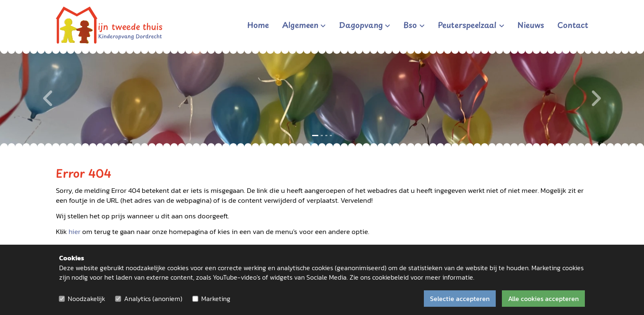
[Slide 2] (322, 135)
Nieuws (531, 25)
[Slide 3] (326, 135)
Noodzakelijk (86, 299)
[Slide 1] (315, 135)
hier (75, 232)
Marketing (216, 299)
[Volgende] (596, 98)
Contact (573, 25)
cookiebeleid (390, 277)
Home (258, 25)
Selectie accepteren (460, 299)
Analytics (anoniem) (153, 299)
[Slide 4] (331, 135)
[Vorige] (48, 98)
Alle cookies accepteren (543, 299)
